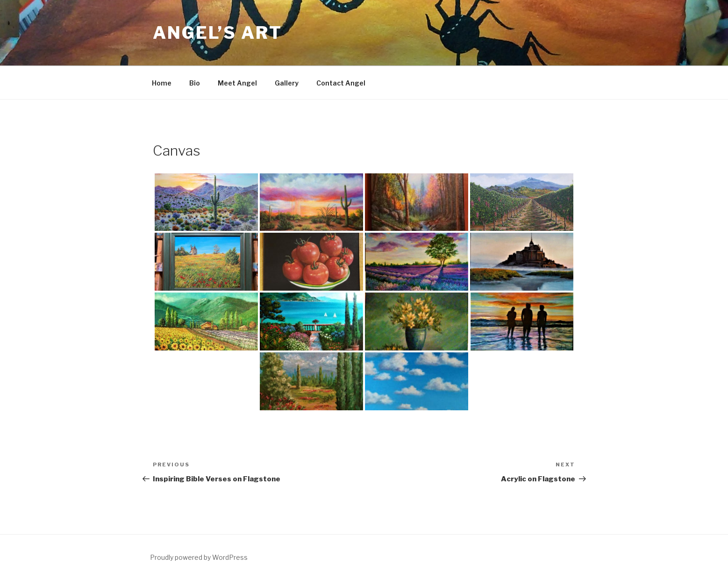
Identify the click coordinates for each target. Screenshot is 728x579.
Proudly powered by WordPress (199, 557)
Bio (195, 83)
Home (162, 83)
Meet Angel (237, 83)
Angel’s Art (218, 33)
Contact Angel (341, 83)
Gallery (287, 83)
